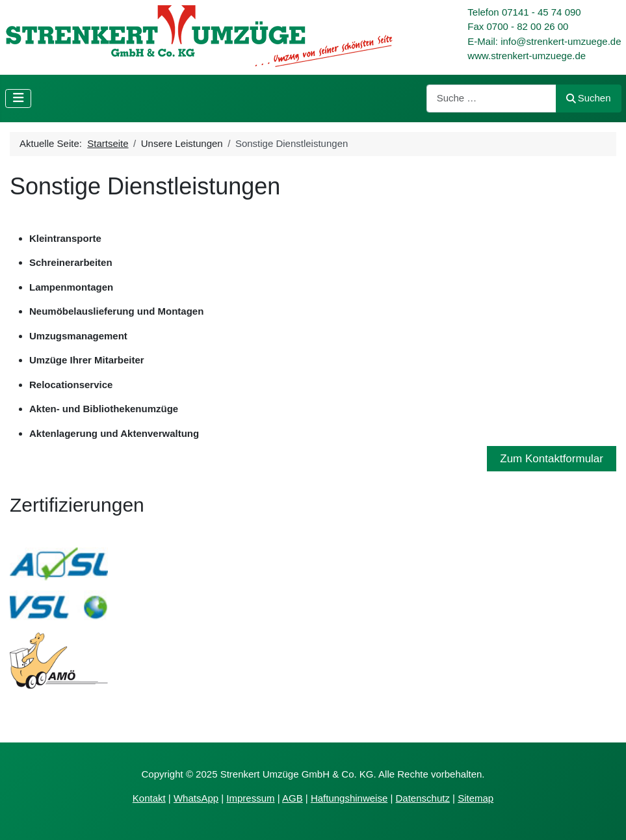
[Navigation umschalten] (19, 98)
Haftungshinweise (349, 798)
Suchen (589, 98)
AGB (293, 798)
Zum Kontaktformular (552, 459)
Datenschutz (423, 798)
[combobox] (491, 98)
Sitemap (476, 798)
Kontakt (149, 798)
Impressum (250, 798)
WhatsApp (196, 798)
